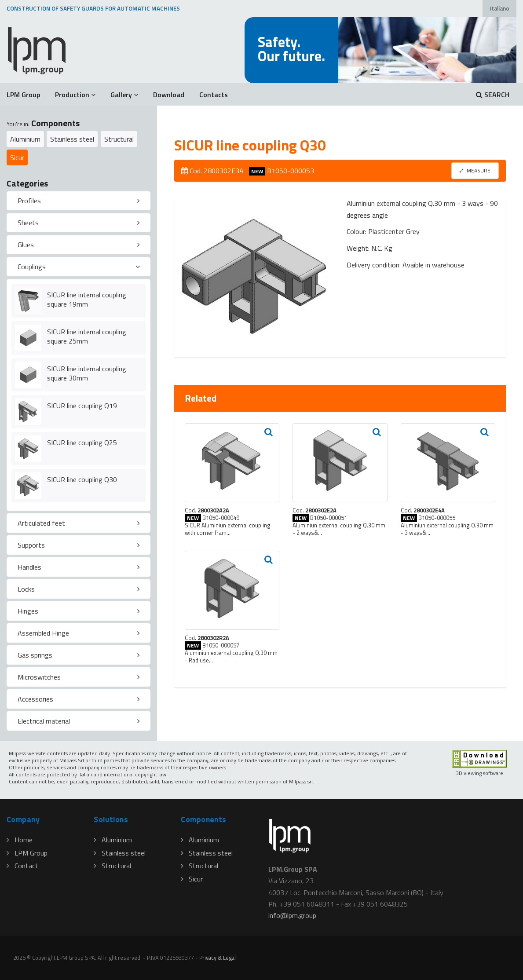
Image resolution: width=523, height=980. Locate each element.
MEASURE (475, 170)
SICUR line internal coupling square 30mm (87, 373)
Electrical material (44, 721)
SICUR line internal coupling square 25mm (87, 336)
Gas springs (35, 655)
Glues (26, 245)
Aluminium (25, 139)
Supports (31, 545)
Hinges (28, 611)
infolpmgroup (292, 915)
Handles (29, 567)
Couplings (32, 267)
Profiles (29, 201)
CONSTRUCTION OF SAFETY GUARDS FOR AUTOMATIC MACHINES (93, 8)
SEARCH (493, 95)
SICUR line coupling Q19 (82, 406)
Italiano (499, 8)
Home (20, 840)
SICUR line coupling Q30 (82, 479)
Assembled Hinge (43, 633)
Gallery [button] (124, 95)
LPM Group (23, 95)
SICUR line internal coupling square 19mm (87, 299)
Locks (26, 589)
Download (169, 95)
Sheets (28, 223)
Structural (119, 139)
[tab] (79, 201)
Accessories (35, 699)
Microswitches (39, 677)
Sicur (17, 157)
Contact (22, 866)
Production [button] (75, 95)
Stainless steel (72, 139)
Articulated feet (41, 523)
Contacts (214, 95)
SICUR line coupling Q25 (82, 442)
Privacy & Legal (218, 958)
